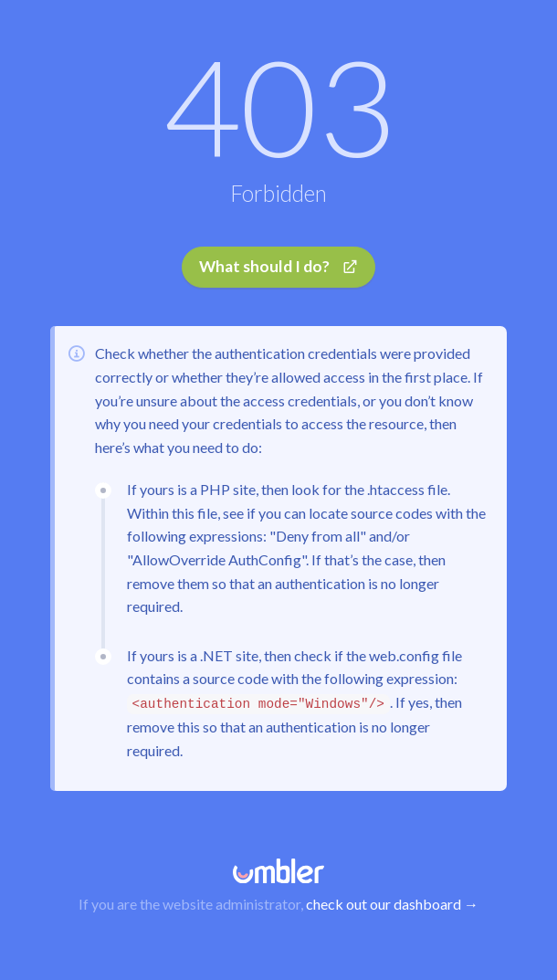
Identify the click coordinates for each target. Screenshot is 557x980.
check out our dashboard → (392, 904)
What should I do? (279, 266)
